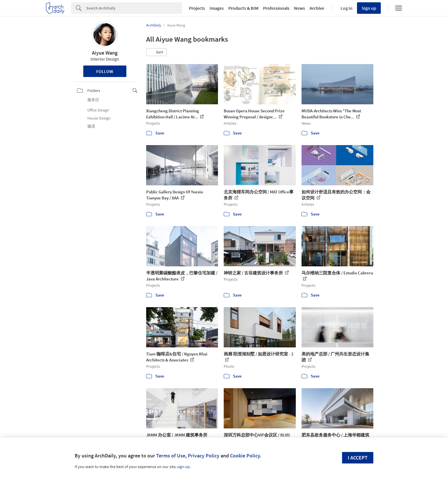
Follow (105, 71)
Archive (317, 8)
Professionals (276, 8)
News (300, 8)
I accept (358, 458)
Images (217, 8)
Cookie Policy (245, 456)
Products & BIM (243, 8)
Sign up (369, 8)
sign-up (184, 467)
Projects (197, 8)
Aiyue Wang (105, 53)
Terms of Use (171, 456)
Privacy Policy (204, 456)
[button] (157, 52)
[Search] (134, 8)
